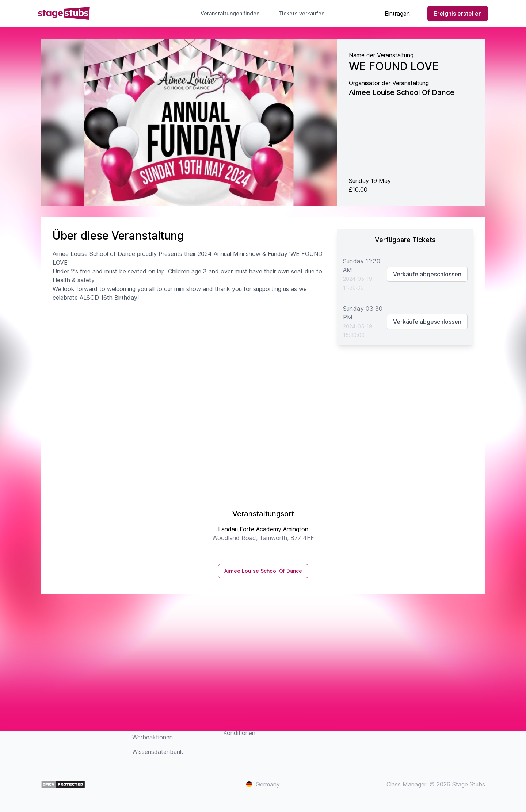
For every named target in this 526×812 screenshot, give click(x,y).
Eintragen (397, 14)
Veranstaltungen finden (230, 13)
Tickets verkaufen (304, 13)
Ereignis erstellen (458, 14)
